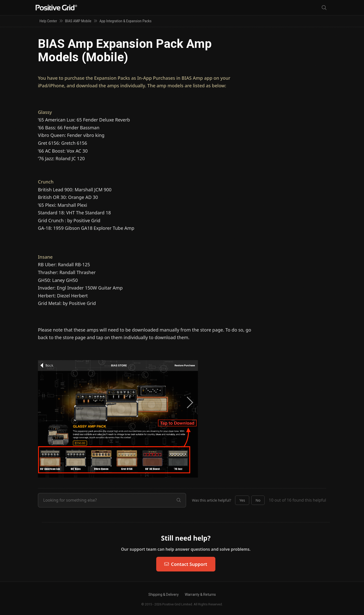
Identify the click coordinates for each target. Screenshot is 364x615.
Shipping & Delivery (164, 594)
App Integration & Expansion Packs (125, 21)
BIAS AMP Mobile (78, 21)
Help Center (48, 21)
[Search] (324, 8)
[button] (242, 500)
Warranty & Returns (200, 594)
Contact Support (186, 564)
